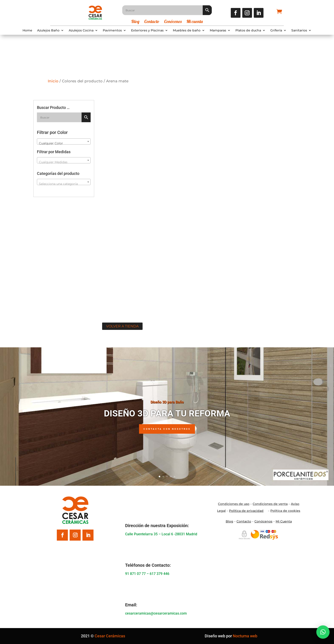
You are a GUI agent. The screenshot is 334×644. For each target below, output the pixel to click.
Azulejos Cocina (81, 31)
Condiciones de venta (270, 504)
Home (27, 31)
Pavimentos (112, 31)
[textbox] (64, 162)
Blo (229, 521)
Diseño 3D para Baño (167, 402)
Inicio (53, 81)
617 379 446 (159, 574)
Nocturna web (245, 636)
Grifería (276, 31)
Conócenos (173, 22)
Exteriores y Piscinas (147, 31)
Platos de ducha (248, 31)
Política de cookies (285, 511)
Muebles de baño (187, 31)
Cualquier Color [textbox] (51, 143)
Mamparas (218, 31)
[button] (323, 632)
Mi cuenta (195, 22)
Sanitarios (299, 31)
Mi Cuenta (284, 521)
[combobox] (64, 141)
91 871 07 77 (135, 574)
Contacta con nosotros (167, 429)
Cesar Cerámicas (110, 636)
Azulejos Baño (48, 31)
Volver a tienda (122, 326)
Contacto (152, 22)
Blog (135, 22)
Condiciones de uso (234, 504)
